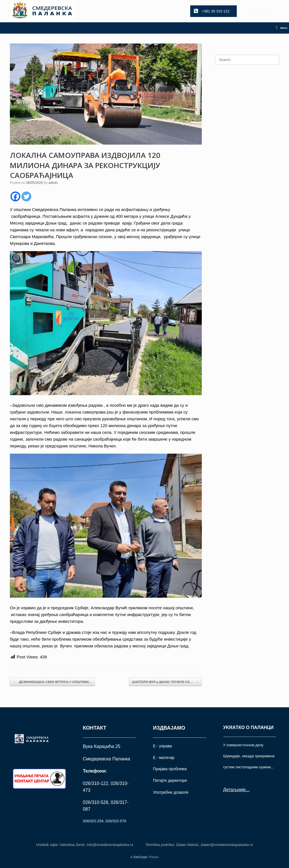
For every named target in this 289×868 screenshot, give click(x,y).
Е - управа (162, 746)
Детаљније (235, 790)
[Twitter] (26, 196)
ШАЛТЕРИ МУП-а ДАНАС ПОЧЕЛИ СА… (165, 682)
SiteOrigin (140, 857)
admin (53, 183)
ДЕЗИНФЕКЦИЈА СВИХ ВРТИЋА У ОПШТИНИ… (52, 682)
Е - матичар (164, 758)
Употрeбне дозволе (171, 792)
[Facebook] (15, 196)
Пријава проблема (170, 769)
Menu (282, 28)
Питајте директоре (170, 780)
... (247, 790)
